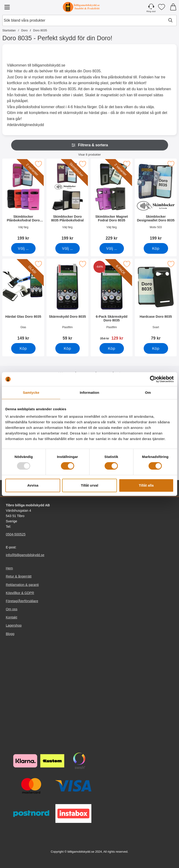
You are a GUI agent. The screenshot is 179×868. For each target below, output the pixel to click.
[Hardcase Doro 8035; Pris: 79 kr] (156, 301)
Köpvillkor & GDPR (20, 593)
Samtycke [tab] (31, 392)
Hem (9, 568)
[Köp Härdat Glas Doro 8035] (23, 348)
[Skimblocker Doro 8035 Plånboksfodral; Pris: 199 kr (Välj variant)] (67, 201)
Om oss (12, 609)
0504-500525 (16, 534)
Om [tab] (148, 392)
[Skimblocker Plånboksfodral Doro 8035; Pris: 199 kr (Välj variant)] (23, 201)
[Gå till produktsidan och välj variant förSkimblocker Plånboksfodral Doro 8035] (23, 248)
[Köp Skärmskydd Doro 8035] (68, 348)
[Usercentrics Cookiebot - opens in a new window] (153, 379)
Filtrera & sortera (90, 145)
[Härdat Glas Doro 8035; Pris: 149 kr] (23, 301)
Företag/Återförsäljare (22, 601)
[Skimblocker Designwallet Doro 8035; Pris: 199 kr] (156, 201)
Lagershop (14, 625)
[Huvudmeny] (7, 7)
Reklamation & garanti (22, 584)
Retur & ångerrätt (19, 576)
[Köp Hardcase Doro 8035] (156, 348)
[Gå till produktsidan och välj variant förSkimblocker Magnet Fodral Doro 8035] (112, 248)
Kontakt (12, 617)
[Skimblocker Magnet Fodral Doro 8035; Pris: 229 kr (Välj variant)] (112, 201)
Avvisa (33, 485)
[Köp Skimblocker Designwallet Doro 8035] (156, 248)
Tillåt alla (146, 485)
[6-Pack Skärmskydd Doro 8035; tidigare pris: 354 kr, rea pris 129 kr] (112, 301)
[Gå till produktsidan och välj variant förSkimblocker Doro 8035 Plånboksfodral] (68, 248)
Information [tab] (89, 392)
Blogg (10, 634)
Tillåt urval (90, 485)
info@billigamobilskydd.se (25, 555)
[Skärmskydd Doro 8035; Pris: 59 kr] (67, 301)
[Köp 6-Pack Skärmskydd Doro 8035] (112, 348)
